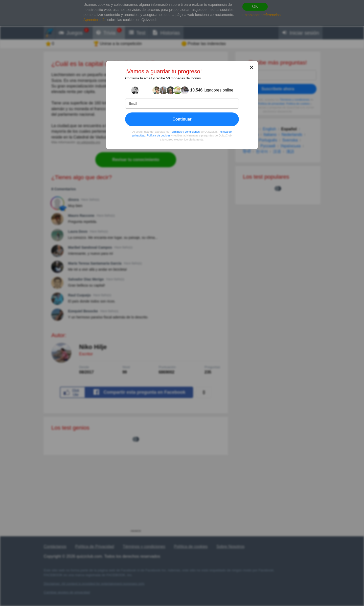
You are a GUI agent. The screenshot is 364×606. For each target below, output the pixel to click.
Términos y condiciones (185, 132)
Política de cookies (159, 135)
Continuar (182, 119)
